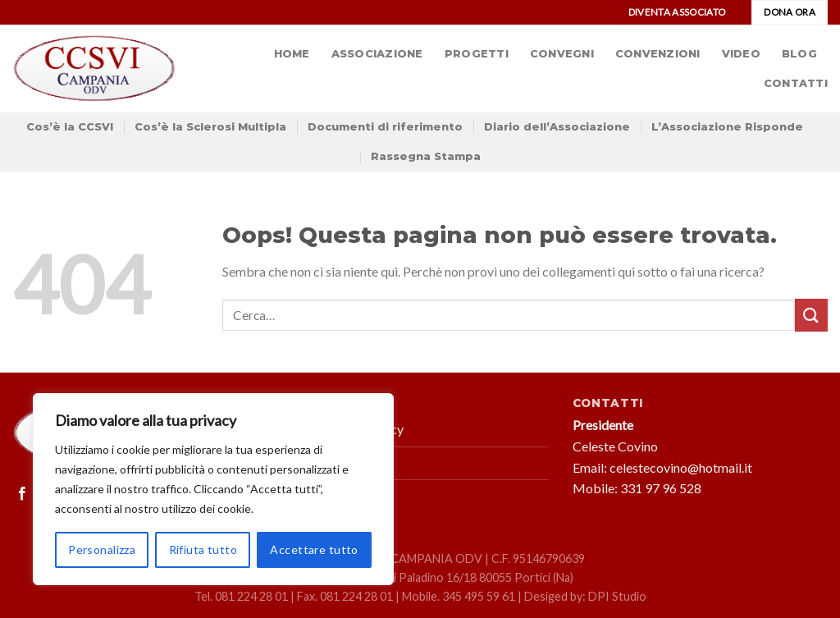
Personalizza (102, 549)
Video (741, 54)
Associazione (377, 54)
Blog (799, 54)
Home (292, 54)
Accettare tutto (314, 549)
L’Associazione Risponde (727, 127)
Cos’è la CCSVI (70, 127)
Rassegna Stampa (426, 156)
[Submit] (811, 315)
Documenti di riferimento (385, 127)
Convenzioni (658, 54)
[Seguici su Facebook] (22, 494)
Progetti (477, 54)
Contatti (796, 83)
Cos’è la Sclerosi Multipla (210, 127)
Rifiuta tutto (203, 549)
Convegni (562, 54)
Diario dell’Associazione (557, 127)
